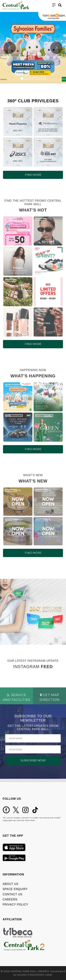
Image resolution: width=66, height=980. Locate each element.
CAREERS (10, 899)
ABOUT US (10, 884)
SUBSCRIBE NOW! (33, 760)
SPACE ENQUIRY (15, 889)
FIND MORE (33, 175)
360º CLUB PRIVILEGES (15, 110)
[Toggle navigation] (54, 5)
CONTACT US (12, 894)
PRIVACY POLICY (15, 905)
